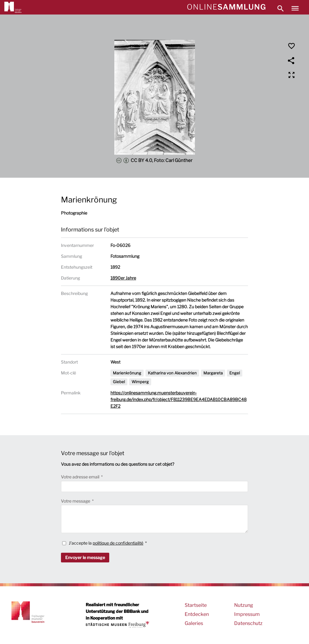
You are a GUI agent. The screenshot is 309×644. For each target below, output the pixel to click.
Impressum (247, 614)
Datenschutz (248, 623)
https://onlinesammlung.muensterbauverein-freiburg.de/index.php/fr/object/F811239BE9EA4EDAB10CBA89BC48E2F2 (178, 399)
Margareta (213, 373)
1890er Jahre (123, 278)
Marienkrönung (127, 373)
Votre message (76, 501)
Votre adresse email (81, 477)
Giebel (119, 382)
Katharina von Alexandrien (172, 373)
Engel (235, 373)
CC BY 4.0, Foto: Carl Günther (154, 160)
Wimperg (140, 382)
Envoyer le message (85, 557)
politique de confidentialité (118, 543)
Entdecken (197, 614)
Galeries (194, 623)
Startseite (196, 605)
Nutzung (244, 605)
